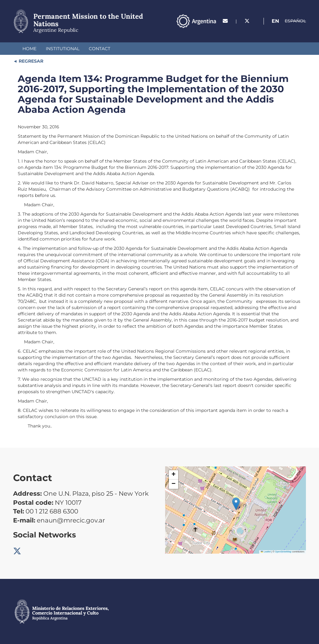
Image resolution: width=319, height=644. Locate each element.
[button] (236, 504)
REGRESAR (30, 61)
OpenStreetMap (283, 552)
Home (29, 49)
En (275, 21)
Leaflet (266, 552)
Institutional (63, 49)
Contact (100, 49)
